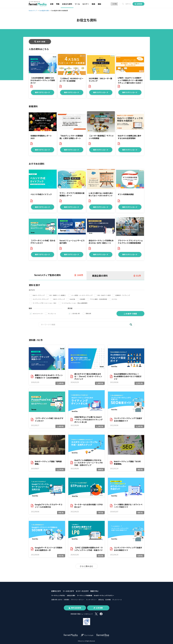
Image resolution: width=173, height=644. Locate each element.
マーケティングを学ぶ (58, 595)
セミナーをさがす (82, 591)
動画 (93, 4)
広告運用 (82, 299)
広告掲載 (114, 4)
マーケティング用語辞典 (85, 595)
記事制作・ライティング (123, 295)
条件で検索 (40, 42)
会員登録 (138, 4)
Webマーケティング (39, 295)
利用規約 (67, 600)
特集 (58, 4)
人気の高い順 (76, 313)
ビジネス (114, 299)
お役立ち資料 (67, 4)
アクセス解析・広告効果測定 (98, 299)
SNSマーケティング (59, 299)
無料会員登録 (75, 608)
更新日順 (88, 313)
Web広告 (72, 299)
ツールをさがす (68, 591)
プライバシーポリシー (78, 600)
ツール (77, 4)
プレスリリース (117, 600)
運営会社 (101, 600)
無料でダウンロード (42, 92)
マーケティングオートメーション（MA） (45, 303)
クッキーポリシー (91, 600)
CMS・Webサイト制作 (104, 295)
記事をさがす (56, 591)
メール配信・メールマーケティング (82, 295)
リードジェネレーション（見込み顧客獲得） (75, 303)
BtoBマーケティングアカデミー (104, 595)
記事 (52, 4)
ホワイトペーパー (38, 314)
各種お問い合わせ (57, 600)
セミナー (86, 4)
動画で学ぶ (94, 591)
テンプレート (52, 314)
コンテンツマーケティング (41, 299)
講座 (99, 4)
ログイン (128, 4)
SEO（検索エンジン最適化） (58, 295)
